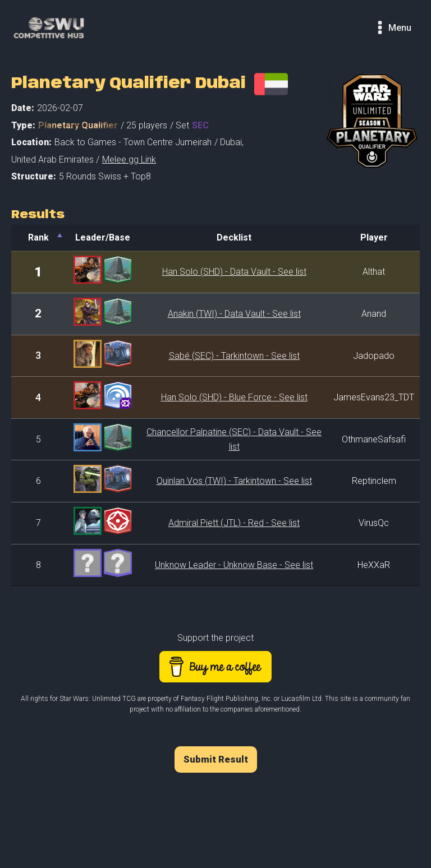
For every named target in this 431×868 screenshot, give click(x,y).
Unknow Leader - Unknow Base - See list (234, 565)
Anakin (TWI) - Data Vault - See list (234, 314)
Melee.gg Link (129, 160)
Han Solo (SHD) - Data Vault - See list (234, 272)
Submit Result (216, 759)
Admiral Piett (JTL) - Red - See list (234, 523)
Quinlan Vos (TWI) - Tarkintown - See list (234, 481)
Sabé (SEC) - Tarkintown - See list (234, 356)
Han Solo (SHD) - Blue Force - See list (234, 397)
